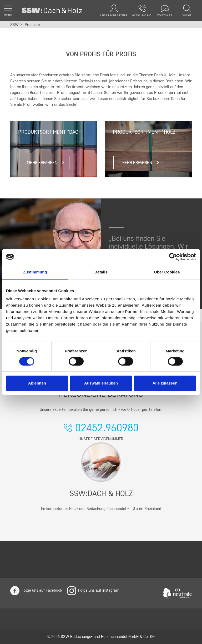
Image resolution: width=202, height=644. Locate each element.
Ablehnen (37, 383)
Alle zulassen (165, 383)
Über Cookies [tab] (167, 272)
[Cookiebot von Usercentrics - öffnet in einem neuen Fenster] (173, 257)
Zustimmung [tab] (35, 272)
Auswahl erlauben (101, 383)
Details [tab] (101, 272)
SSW (14, 25)
